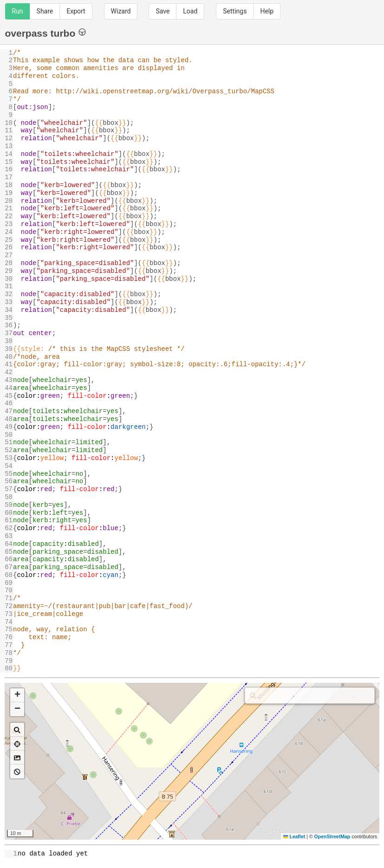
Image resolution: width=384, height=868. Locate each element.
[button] (17, 695)
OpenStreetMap (332, 836)
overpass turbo (46, 33)
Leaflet (294, 836)
